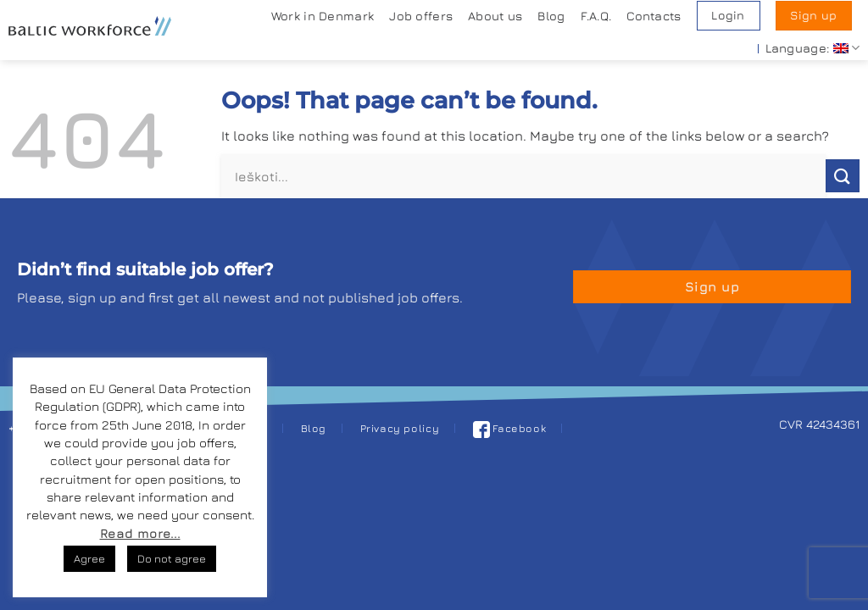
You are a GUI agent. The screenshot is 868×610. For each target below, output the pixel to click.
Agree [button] (89, 558)
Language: (812, 48)
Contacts (654, 16)
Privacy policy (400, 428)
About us (495, 16)
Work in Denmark (323, 16)
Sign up (813, 15)
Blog (551, 16)
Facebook (510, 428)
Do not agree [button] (172, 558)
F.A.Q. (596, 16)
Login (728, 15)
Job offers (421, 16)
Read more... (140, 533)
